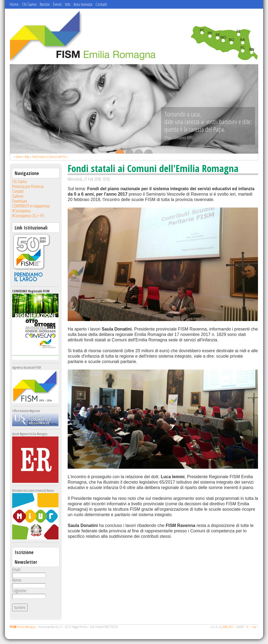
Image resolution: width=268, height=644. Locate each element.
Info (68, 4)
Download (19, 201)
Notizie (45, 4)
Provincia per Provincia (28, 186)
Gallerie (18, 196)
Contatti (101, 4)
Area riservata (83, 4)
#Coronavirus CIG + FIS (28, 216)
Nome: (17, 580)
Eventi (57, 4)
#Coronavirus (21, 211)
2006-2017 (228, 627)
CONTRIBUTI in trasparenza (31, 206)
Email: (17, 569)
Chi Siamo (29, 4)
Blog (27, 157)
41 (247, 627)
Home (14, 4)
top (254, 627)
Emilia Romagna (23, 627)
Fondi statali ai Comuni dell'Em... (51, 157)
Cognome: (20, 591)
